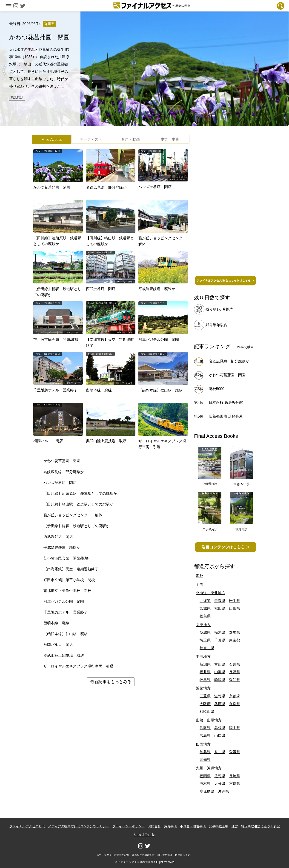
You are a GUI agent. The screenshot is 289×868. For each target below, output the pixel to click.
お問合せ (154, 826)
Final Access (52, 140)
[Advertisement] (226, 204)
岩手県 (235, 601)
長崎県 (235, 776)
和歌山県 (207, 711)
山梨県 (220, 672)
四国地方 (203, 744)
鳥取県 (205, 728)
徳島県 (205, 752)
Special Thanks (144, 835)
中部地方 (203, 657)
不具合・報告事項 (193, 826)
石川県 (235, 664)
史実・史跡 (170, 139)
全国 (200, 584)
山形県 (235, 608)
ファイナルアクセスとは (27, 826)
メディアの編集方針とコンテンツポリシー (79, 826)
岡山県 (235, 728)
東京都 (235, 640)
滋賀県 (220, 696)
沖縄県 (223, 791)
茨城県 (205, 632)
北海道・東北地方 (211, 593)
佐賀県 (220, 776)
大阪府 (205, 704)
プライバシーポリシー (129, 826)
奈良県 (235, 704)
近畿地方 (203, 688)
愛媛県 (235, 752)
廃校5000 (217, 389)
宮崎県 (235, 784)
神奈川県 (207, 648)
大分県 (220, 784)
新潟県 (205, 664)
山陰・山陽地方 (209, 720)
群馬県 (235, 632)
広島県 (205, 736)
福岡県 (205, 776)
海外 (200, 576)
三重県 (205, 696)
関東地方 (203, 625)
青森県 (220, 601)
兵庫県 (220, 704)
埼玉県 (205, 640)
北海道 (205, 601)
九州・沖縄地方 (209, 768)
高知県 (205, 760)
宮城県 (205, 608)
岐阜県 (205, 680)
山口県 (220, 736)
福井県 (205, 672)
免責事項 (170, 826)
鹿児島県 (207, 791)
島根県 (220, 728)
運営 (235, 826)
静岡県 (220, 680)
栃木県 (220, 632)
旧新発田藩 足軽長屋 (226, 416)
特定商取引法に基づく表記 (260, 826)
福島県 (205, 616)
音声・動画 (131, 139)
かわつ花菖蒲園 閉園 (227, 375)
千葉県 (220, 640)
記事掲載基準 (219, 826)
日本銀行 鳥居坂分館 (226, 403)
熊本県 (205, 784)
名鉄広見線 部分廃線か (229, 361)
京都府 (235, 696)
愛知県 (235, 680)
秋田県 (220, 608)
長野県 (235, 672)
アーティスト (91, 139)
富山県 (220, 664)
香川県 (220, 752)
